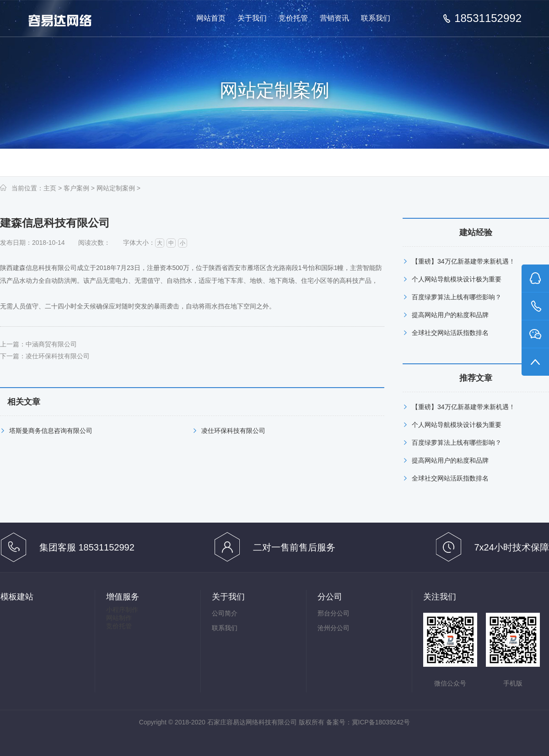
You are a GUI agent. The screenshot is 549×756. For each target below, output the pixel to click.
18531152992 (488, 18)
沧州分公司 (334, 628)
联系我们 (376, 18)
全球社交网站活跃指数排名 (450, 333)
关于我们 (252, 18)
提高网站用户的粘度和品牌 (450, 315)
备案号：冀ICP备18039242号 (368, 722)
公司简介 (225, 613)
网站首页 (211, 18)
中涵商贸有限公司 (51, 344)
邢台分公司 (334, 613)
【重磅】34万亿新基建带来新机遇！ (463, 261)
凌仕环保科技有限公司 (58, 356)
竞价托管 (293, 18)
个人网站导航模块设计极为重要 (457, 279)
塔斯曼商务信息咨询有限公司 (51, 431)
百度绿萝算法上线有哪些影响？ (457, 297)
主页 (50, 188)
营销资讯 (334, 18)
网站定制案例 (116, 188)
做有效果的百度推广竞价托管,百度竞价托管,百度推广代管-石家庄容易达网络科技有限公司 (68, 19)
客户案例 (76, 188)
